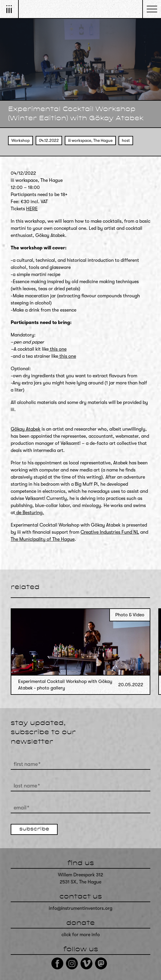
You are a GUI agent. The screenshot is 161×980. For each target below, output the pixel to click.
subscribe (34, 829)
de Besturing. (30, 513)
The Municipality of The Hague (43, 539)
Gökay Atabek (26, 429)
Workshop (20, 141)
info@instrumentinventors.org (80, 908)
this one (58, 349)
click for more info (81, 935)
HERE (32, 209)
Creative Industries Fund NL (110, 532)
